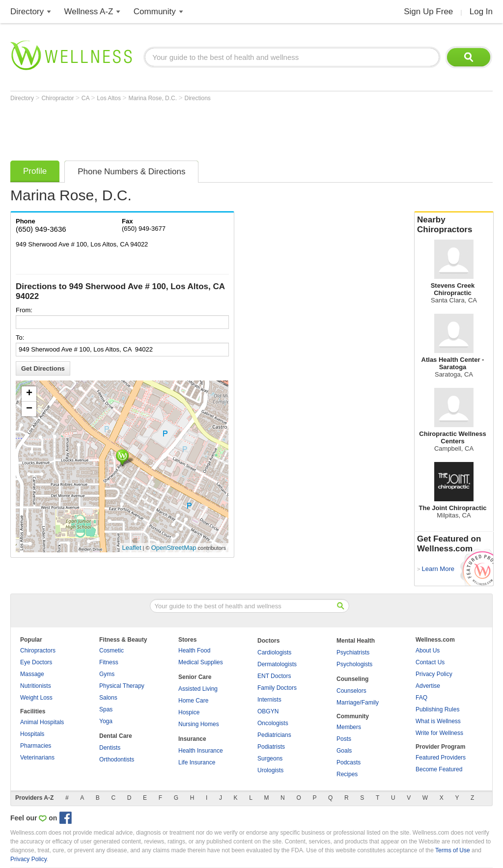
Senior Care (195, 677)
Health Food (194, 651)
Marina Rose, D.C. (153, 98)
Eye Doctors (36, 662)
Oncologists (273, 723)
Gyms (107, 674)
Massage (32, 674)
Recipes (347, 774)
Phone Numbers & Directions (131, 172)
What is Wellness (438, 721)
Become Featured (439, 769)
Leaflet (132, 548)
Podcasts (349, 762)
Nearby (454, 225)
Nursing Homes (199, 724)
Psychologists (354, 664)
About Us (428, 651)
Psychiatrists (353, 652)
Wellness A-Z (89, 12)
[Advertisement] (189, 129)
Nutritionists (36, 686)
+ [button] (29, 394)
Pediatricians (274, 735)
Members (349, 727)
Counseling (352, 679)
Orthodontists (117, 759)
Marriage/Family (358, 703)
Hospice (189, 712)
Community (155, 12)
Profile (35, 171)
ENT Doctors (274, 676)
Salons (108, 698)
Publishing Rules (437, 709)
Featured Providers (441, 758)
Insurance (192, 739)
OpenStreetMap (174, 548)
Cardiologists (274, 652)
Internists (269, 700)
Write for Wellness (439, 733)
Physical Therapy (122, 686)
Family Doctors (277, 688)
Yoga (106, 721)
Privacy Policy (434, 674)
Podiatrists (271, 747)
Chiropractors (38, 651)
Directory (27, 12)
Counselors (351, 691)
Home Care (193, 701)
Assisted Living (198, 689)
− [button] (29, 409)
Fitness (109, 662)
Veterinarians (37, 758)
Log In (481, 12)
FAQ (421, 698)
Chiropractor (58, 98)
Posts (344, 739)
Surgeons (270, 759)
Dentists (110, 748)
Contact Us (430, 662)
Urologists (270, 770)
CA (86, 98)
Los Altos (110, 98)
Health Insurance (201, 751)
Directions (198, 98)
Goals (344, 751)
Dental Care (116, 736)
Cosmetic (112, 651)
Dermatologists (277, 664)
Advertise (428, 686)
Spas (106, 709)
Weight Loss (36, 698)
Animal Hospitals (42, 722)
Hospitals (32, 734)
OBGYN (268, 711)
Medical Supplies (201, 662)
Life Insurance (197, 762)
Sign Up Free (428, 12)
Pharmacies (36, 746)
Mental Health (356, 641)
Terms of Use (453, 850)
